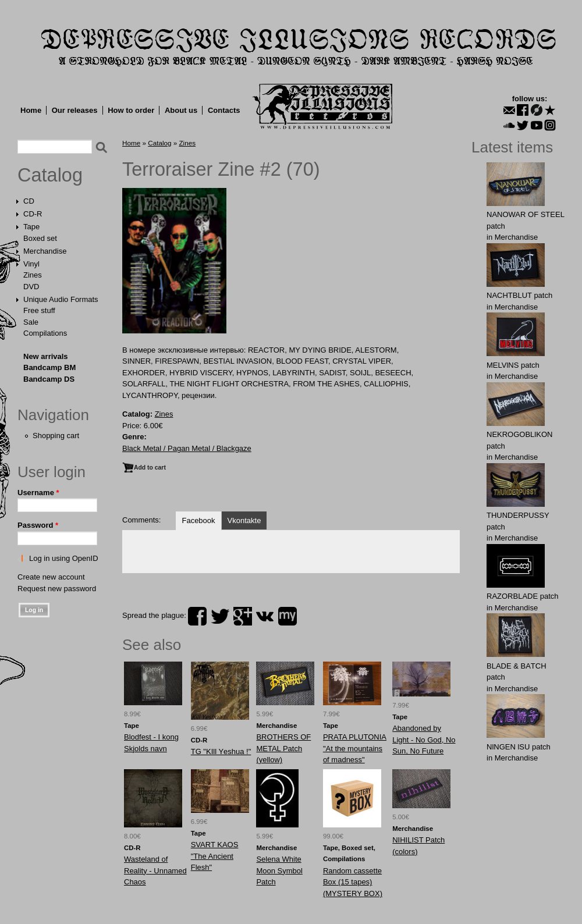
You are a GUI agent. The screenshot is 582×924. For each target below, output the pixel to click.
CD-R (33, 214)
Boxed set (40, 238)
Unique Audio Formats (61, 299)
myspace (288, 616)
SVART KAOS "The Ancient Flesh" (215, 856)
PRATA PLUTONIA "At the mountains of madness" (355, 748)
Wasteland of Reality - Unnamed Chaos (155, 870)
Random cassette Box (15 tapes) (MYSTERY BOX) (353, 882)
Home (31, 110)
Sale (31, 322)
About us (181, 110)
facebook (197, 616)
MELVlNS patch (513, 365)
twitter (220, 616)
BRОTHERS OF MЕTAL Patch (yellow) (283, 748)
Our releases (75, 110)
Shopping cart (56, 436)
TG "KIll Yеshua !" (221, 751)
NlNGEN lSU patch (519, 747)
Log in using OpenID (64, 558)
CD (29, 201)
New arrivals (46, 356)
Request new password (57, 589)
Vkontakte (244, 520)
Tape (31, 227)
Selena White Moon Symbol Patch (279, 870)
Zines (33, 275)
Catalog (50, 175)
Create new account (51, 577)
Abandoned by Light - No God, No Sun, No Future (424, 740)
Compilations (45, 333)
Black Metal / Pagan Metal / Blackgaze (187, 448)
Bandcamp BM (49, 367)
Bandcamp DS (49, 379)
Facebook (198, 520)
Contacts (224, 110)
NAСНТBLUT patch (519, 295)
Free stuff (39, 310)
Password (38, 525)
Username (38, 493)
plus (243, 616)
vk (265, 616)
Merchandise (45, 251)
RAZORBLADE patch (523, 596)
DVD (31, 287)
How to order (131, 110)
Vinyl (31, 264)
